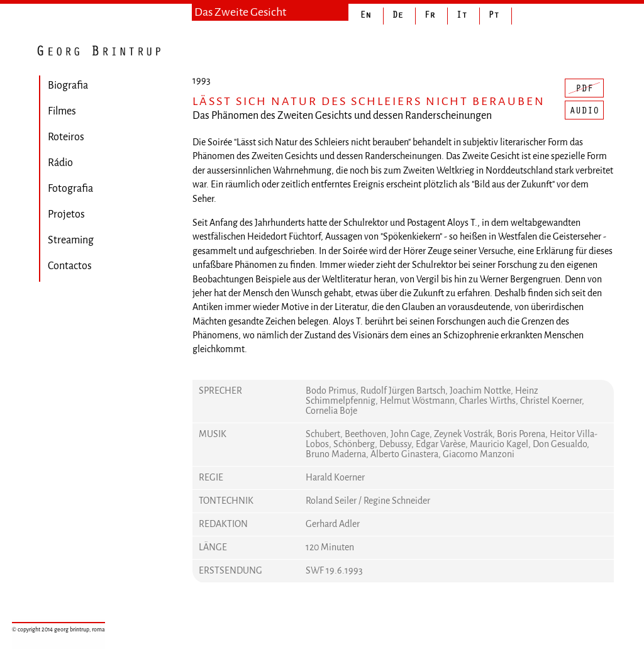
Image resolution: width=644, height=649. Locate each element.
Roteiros (66, 137)
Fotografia (70, 188)
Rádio (60, 163)
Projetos (66, 214)
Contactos (70, 266)
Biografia (68, 85)
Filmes (62, 111)
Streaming (71, 240)
